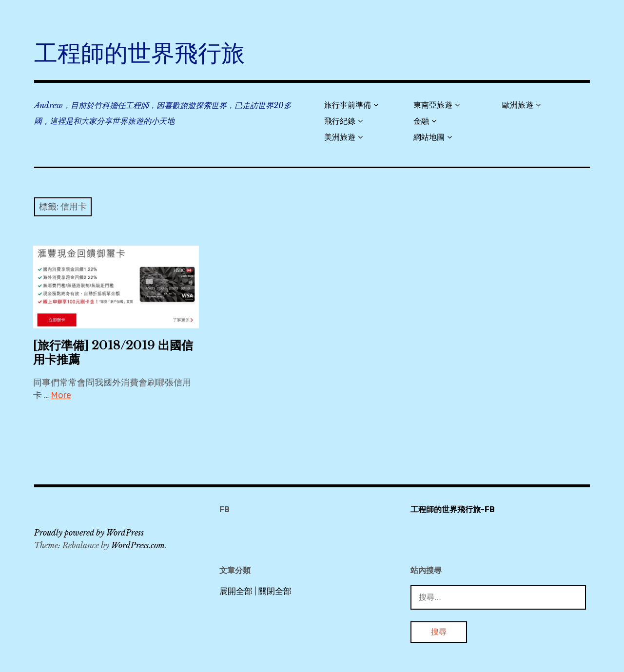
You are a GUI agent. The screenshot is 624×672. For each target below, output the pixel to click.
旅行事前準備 (348, 105)
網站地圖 (429, 137)
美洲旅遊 (340, 137)
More (61, 395)
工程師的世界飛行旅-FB (453, 509)
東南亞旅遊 (433, 105)
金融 (421, 121)
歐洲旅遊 (518, 105)
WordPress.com (138, 545)
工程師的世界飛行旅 (139, 53)
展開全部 (236, 591)
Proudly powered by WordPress (89, 533)
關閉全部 (275, 591)
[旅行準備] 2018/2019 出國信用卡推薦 (113, 352)
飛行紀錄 (340, 121)
